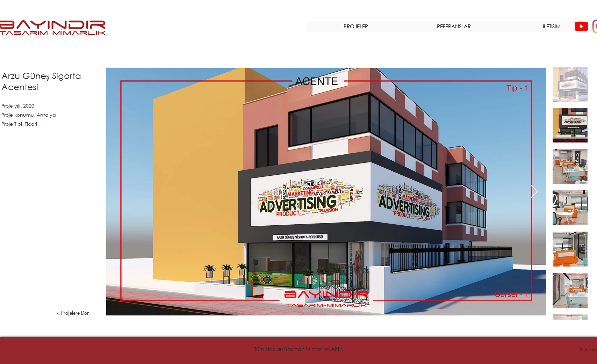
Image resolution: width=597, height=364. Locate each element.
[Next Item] (534, 192)
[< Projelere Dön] (73, 313)
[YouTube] (581, 26)
